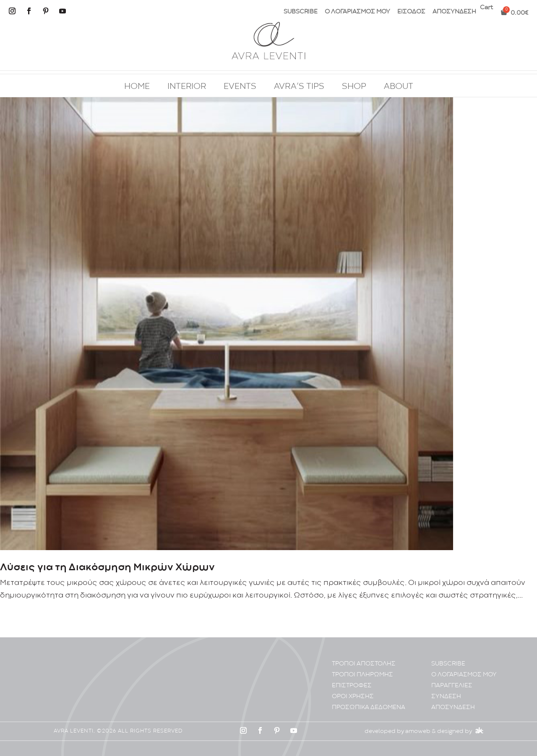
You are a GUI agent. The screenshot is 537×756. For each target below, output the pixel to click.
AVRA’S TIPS (299, 87)
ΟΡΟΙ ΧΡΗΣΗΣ (353, 697)
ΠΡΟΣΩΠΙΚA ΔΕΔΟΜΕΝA (369, 708)
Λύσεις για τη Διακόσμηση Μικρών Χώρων (107, 568)
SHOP (354, 87)
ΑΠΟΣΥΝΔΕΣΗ (454, 12)
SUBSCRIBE (301, 12)
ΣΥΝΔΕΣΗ (446, 697)
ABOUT (399, 87)
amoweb (418, 731)
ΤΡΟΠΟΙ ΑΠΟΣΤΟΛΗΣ (364, 664)
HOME (137, 87)
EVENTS (240, 87)
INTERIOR (187, 87)
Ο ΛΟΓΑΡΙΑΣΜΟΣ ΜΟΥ (357, 12)
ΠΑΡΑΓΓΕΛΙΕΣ (452, 686)
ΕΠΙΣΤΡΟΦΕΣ (352, 686)
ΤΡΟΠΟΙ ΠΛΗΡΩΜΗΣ (362, 675)
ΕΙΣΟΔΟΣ (411, 12)
